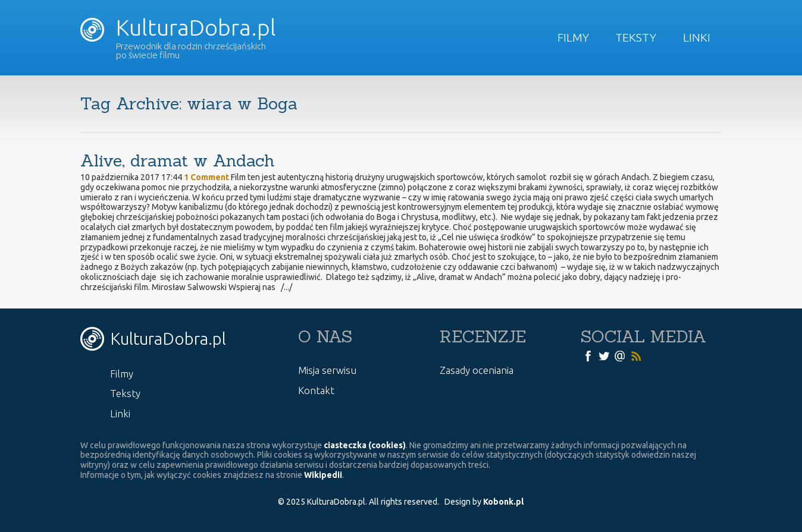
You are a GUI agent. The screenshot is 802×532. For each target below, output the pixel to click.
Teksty (636, 37)
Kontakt (316, 390)
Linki (697, 37)
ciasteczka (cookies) (365, 445)
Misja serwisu (327, 370)
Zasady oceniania (477, 370)
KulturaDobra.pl (178, 27)
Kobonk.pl (503, 502)
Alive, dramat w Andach (178, 160)
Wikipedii (323, 475)
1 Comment (206, 177)
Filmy (573, 37)
